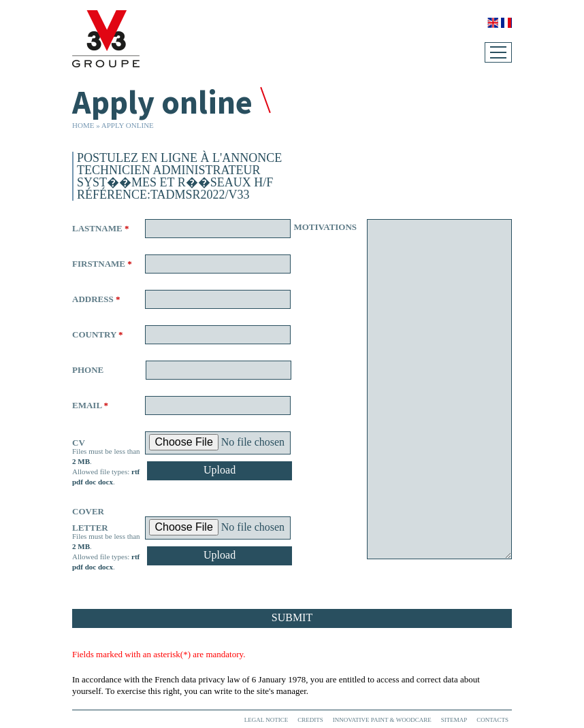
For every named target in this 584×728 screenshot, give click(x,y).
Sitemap (454, 720)
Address (96, 299)
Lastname (100, 228)
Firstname (102, 264)
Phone (88, 370)
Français (506, 23)
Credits (310, 720)
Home (83, 125)
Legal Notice (266, 720)
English (493, 23)
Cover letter (90, 519)
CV (79, 443)
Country (98, 334)
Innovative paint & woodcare (382, 720)
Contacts (492, 720)
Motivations (324, 227)
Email (90, 405)
